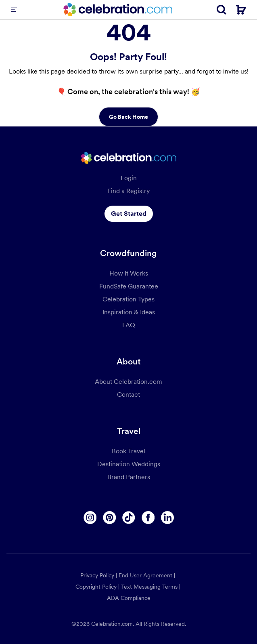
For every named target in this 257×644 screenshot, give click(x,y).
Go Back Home (128, 117)
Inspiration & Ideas (129, 312)
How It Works (129, 273)
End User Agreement (145, 575)
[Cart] (241, 10)
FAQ (129, 325)
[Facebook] (148, 518)
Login (129, 178)
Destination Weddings (129, 464)
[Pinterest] (109, 518)
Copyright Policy (96, 587)
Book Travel (128, 451)
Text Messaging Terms (149, 587)
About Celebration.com (128, 382)
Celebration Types (128, 299)
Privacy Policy (97, 575)
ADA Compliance (129, 598)
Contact (128, 395)
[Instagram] (90, 518)
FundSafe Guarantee (129, 286)
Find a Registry (128, 191)
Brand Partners (129, 477)
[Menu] (14, 10)
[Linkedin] (167, 518)
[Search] (221, 10)
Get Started (129, 214)
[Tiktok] (129, 518)
